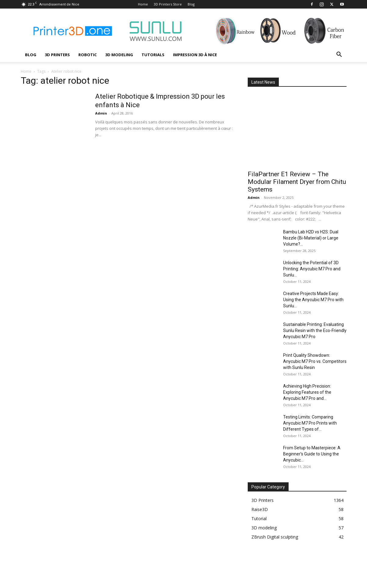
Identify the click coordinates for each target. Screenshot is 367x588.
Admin (101, 113)
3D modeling (119, 55)
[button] (339, 55)
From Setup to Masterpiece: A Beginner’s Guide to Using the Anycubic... (312, 454)
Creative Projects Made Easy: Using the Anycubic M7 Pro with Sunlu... (313, 300)
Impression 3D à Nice (195, 55)
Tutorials (153, 55)
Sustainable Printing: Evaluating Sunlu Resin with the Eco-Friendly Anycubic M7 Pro (315, 331)
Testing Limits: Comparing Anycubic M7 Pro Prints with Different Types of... (310, 423)
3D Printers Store (168, 4)
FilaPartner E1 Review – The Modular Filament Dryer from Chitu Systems (297, 182)
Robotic (88, 55)
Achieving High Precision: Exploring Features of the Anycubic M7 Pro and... (307, 392)
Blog (191, 4)
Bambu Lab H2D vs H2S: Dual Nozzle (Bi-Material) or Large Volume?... (311, 238)
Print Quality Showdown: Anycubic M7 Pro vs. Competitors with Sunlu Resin (315, 361)
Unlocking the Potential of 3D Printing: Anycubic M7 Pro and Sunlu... (312, 269)
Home (143, 4)
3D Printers (57, 55)
